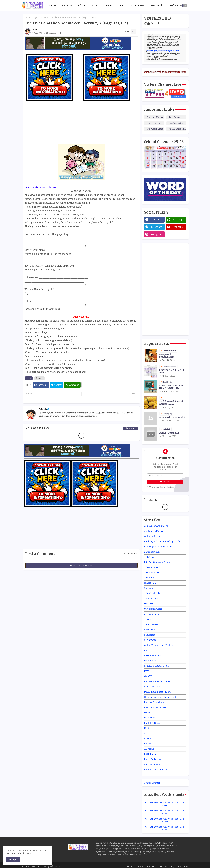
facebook (156, 220)
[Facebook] (41, 385)
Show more (130, 428)
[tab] (52, 5)
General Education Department (160, 697)
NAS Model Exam (155, 129)
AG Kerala (149, 749)
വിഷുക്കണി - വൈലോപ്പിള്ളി (166, 356)
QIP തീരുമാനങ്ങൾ (153, 609)
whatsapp (178, 220)
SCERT (148, 739)
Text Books (157, 5)
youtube (178, 227)
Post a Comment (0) (81, 565)
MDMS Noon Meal (153, 656)
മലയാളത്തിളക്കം (152, 552)
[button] (184, 6)
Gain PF (148, 676)
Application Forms (153, 531)
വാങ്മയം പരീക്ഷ (176, 123)
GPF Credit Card (152, 687)
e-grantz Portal (152, 614)
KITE (147, 671)
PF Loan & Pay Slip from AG (158, 681)
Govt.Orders (150, 583)
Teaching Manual (155, 117)
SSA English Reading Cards (158, 547)
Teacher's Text (152, 573)
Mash (43, 409)
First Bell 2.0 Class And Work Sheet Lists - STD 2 (165, 812)
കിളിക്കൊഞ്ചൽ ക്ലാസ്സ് (156, 526)
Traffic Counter (152, 783)
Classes (107, 5)
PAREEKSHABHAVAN (155, 707)
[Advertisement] (81, 124)
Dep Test (149, 604)
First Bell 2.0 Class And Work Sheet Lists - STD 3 (165, 820)
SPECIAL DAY (151, 598)
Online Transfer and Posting (159, 645)
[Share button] (84, 385)
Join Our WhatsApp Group (157, 562)
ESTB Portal (150, 754)
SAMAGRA (149, 630)
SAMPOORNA (151, 624)
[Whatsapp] (72, 385)
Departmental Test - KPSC (157, 692)
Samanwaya (150, 640)
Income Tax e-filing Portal (158, 770)
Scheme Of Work (87, 5)
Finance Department (155, 702)
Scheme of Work (152, 567)
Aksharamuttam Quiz (178, 129)
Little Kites (149, 718)
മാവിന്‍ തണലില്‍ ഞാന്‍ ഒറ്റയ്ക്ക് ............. (171, 403)
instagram (156, 234)
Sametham (150, 635)
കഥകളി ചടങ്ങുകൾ (169, 433)
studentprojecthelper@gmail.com (163, 51)
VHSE (147, 733)
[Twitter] (57, 385)
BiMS (147, 650)
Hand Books (138, 5)
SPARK (148, 619)
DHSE (147, 728)
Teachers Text (154, 123)
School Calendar (152, 593)
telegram (156, 227)
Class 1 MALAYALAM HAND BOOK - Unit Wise (171, 387)
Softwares (176, 5)
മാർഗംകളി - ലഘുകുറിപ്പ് (172, 417)
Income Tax (150, 661)
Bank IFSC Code (152, 723)
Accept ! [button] (13, 860)
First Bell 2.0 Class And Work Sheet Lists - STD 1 (165, 804)
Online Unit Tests (153, 536)
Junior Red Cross (153, 759)
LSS (122, 5)
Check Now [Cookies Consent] (24, 853)
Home (52, 5)
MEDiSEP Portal (152, 764)
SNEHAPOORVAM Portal (157, 666)
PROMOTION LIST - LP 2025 (172, 371)
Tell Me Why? (151, 557)
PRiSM (148, 744)
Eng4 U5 (36, 18)
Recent (65, 5)
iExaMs (148, 713)
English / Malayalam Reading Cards (162, 541)
